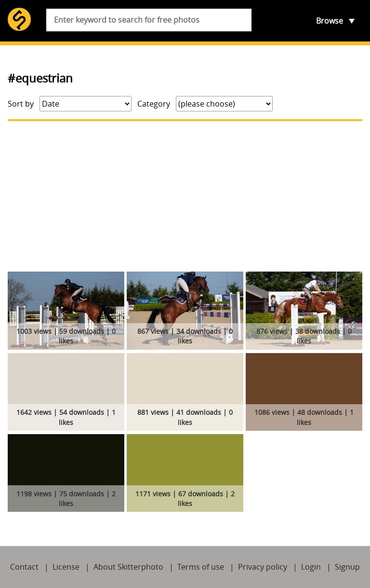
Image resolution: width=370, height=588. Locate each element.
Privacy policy (263, 567)
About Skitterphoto (128, 567)
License (66, 567)
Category (154, 104)
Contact (24, 567)
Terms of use (201, 567)
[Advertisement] (185, 196)
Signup (347, 567)
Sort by (21, 104)
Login (311, 567)
